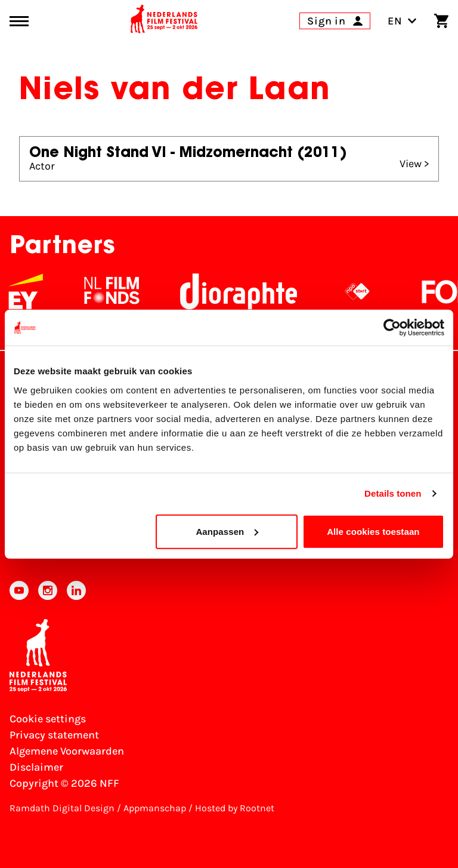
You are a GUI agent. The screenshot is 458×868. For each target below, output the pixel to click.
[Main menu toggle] (19, 21)
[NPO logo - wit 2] (366, 291)
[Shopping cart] (441, 21)
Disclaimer (36, 767)
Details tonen (393, 493)
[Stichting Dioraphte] (247, 291)
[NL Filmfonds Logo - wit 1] (120, 291)
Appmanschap (155, 808)
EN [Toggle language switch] (402, 21)
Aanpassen (227, 531)
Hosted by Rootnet (235, 808)
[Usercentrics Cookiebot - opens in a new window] (392, 328)
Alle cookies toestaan (373, 531)
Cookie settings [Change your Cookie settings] (48, 719)
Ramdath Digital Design (62, 808)
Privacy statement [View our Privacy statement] (54, 735)
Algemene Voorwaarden (67, 751)
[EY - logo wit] (34, 291)
